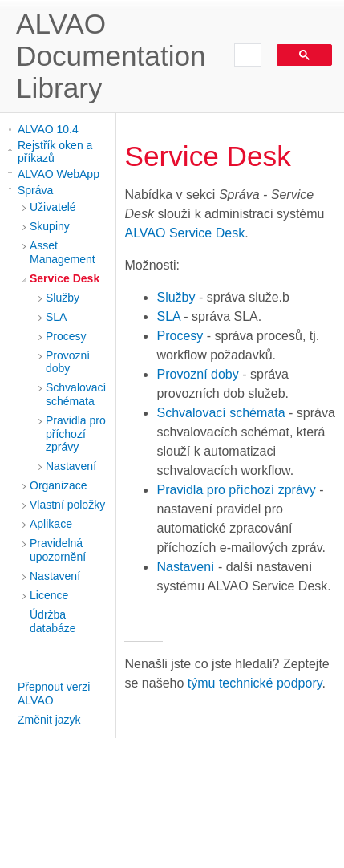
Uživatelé (53, 207)
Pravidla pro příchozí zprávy (76, 434)
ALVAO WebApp (59, 174)
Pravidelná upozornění (58, 550)
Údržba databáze (53, 621)
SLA (56, 317)
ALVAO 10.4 (48, 129)
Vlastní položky (67, 505)
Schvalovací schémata (76, 394)
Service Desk (65, 278)
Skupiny (50, 226)
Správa (35, 190)
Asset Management (63, 252)
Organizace (59, 485)
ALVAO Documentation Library (111, 56)
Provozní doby (68, 362)
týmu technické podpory (255, 683)
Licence (49, 595)
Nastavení (71, 466)
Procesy (66, 336)
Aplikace (51, 524)
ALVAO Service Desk (184, 233)
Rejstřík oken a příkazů (55, 152)
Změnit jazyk (49, 720)
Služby (63, 298)
